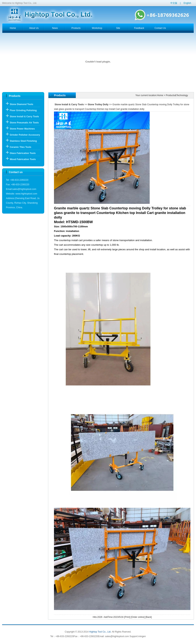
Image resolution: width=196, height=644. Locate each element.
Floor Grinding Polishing (23, 110)
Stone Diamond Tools (21, 104)
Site (118, 28)
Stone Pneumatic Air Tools (24, 123)
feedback (139, 28)
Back (149, 617)
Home (160, 95)
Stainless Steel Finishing (23, 141)
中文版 (174, 3)
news (55, 28)
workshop (97, 28)
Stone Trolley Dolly (98, 104)
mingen (142, 636)
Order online (138, 617)
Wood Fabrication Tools (23, 159)
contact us (160, 28)
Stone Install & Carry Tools (24, 117)
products (76, 28)
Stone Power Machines (22, 129)
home (13, 28)
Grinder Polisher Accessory (25, 135)
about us (34, 28)
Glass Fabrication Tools (23, 153)
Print (127, 617)
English (187, 3)
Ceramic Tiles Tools (20, 147)
